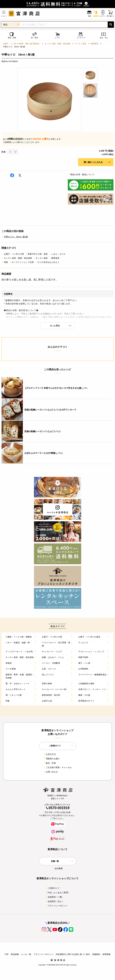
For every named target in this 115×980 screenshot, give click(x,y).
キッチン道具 (81, 44)
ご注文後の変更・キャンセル (57, 767)
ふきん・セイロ (57, 254)
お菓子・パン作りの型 (13, 254)
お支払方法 (50, 754)
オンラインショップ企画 (21, 262)
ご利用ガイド (52, 888)
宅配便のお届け (51, 759)
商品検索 (15, 954)
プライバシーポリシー (57, 906)
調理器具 (95, 44)
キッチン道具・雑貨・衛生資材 (58, 44)
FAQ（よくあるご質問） (57, 893)
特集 (5, 262)
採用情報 (107, 954)
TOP (6, 954)
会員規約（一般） (54, 897)
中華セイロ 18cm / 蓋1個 (15, 237)
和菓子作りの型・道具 (37, 254)
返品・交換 (50, 763)
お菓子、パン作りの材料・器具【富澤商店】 (22, 44)
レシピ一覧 (26, 954)
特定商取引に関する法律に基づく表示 (73, 954)
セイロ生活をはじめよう (47, 262)
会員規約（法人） (54, 901)
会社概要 (57, 868)
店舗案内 (96, 954)
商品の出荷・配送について (81, 175)
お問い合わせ (50, 772)
